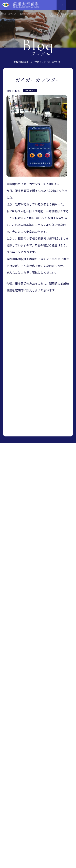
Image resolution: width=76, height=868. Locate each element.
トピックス (30, 90)
